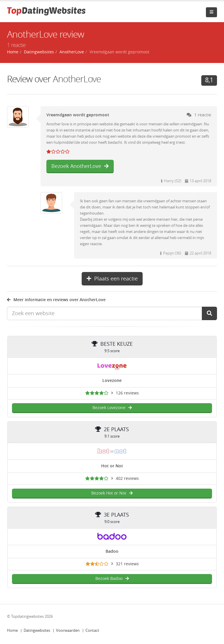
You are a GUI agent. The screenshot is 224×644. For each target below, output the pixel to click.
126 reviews (127, 393)
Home (12, 630)
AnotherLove (77, 79)
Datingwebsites (37, 630)
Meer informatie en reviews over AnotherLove (56, 300)
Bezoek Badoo (112, 579)
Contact (92, 630)
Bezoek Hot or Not (112, 493)
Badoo (112, 551)
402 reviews (127, 479)
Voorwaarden (68, 630)
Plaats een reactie (112, 279)
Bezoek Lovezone (112, 408)
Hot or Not (112, 466)
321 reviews (127, 564)
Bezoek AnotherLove (80, 166)
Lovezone (112, 381)
